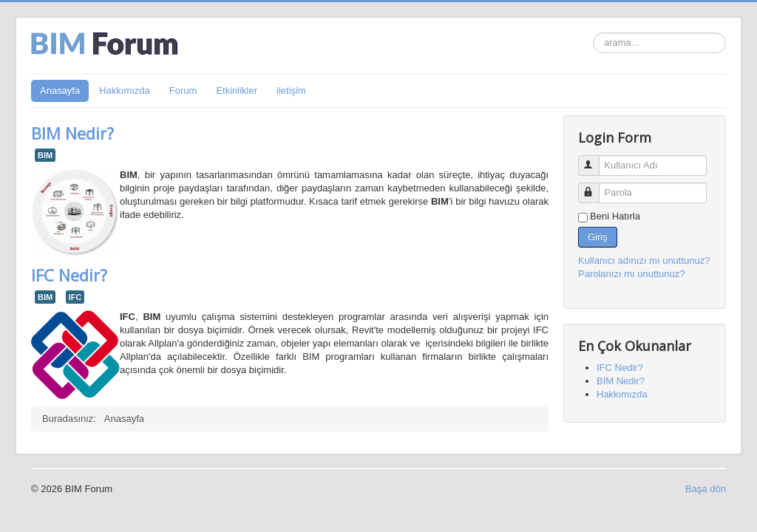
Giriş (598, 237)
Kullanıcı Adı (595, 159)
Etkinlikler (237, 91)
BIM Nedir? (72, 133)
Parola (595, 187)
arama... (593, 33)
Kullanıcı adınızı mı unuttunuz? (644, 260)
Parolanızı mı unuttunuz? (632, 274)
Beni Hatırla (615, 216)
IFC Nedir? (69, 275)
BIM (45, 155)
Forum (183, 91)
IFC (75, 297)
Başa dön (706, 489)
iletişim (291, 91)
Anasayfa (60, 91)
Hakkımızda (125, 91)
